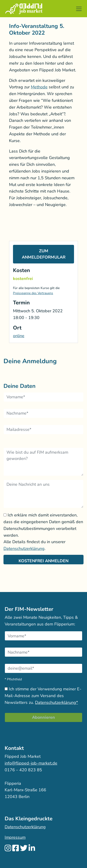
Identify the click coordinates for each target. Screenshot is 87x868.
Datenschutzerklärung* (56, 702)
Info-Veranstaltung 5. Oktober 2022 (37, 29)
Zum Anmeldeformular (44, 254)
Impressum (15, 837)
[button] (79, 9)
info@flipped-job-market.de (31, 763)
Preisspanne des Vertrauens (33, 293)
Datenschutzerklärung (24, 549)
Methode (39, 87)
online (19, 336)
